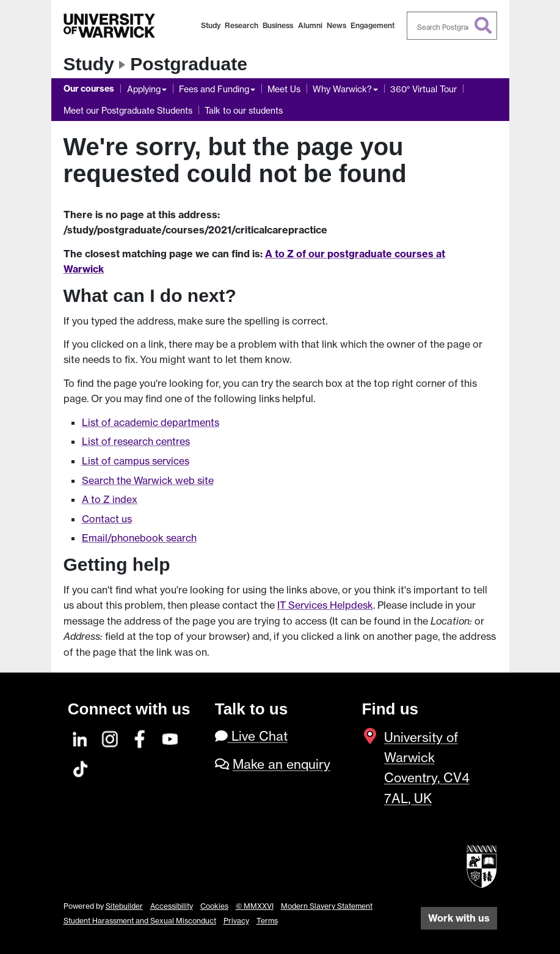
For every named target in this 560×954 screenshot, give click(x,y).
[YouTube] (170, 737)
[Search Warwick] (452, 26)
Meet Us (284, 89)
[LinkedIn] (81, 737)
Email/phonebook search (139, 538)
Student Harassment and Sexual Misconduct (140, 921)
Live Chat (251, 736)
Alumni (310, 25)
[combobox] (452, 26)
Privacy (236, 921)
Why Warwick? (342, 89)
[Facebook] (140, 737)
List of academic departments (151, 422)
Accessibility (172, 906)
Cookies (214, 906)
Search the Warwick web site (148, 480)
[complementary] (428, 863)
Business (278, 25)
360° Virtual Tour (424, 89)
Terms (267, 921)
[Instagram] (111, 737)
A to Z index (110, 499)
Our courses (89, 89)
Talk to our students (244, 110)
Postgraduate (189, 64)
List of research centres (136, 441)
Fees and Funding (214, 89)
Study (211, 25)
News (336, 25)
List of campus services (136, 461)
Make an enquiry (282, 764)
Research (242, 25)
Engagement (373, 25)
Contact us (107, 519)
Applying (144, 89)
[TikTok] (81, 767)
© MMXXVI (255, 906)
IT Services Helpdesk (325, 605)
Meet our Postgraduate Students (128, 110)
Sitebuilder (124, 906)
